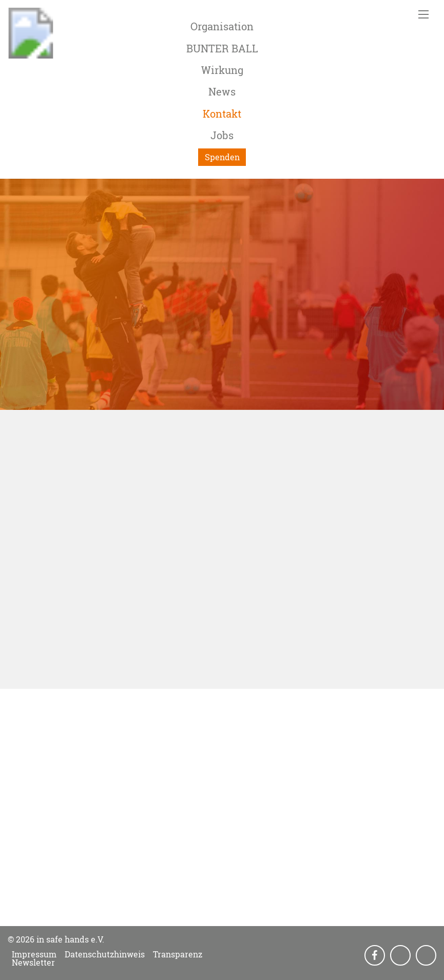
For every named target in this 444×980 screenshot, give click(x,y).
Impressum (34, 954)
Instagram (401, 956)
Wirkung (222, 70)
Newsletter (33, 963)
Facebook (376, 956)
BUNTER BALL (222, 48)
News (222, 91)
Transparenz (178, 954)
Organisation (222, 26)
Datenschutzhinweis (105, 954)
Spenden (222, 157)
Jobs (222, 135)
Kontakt (222, 114)
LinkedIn (427, 956)
